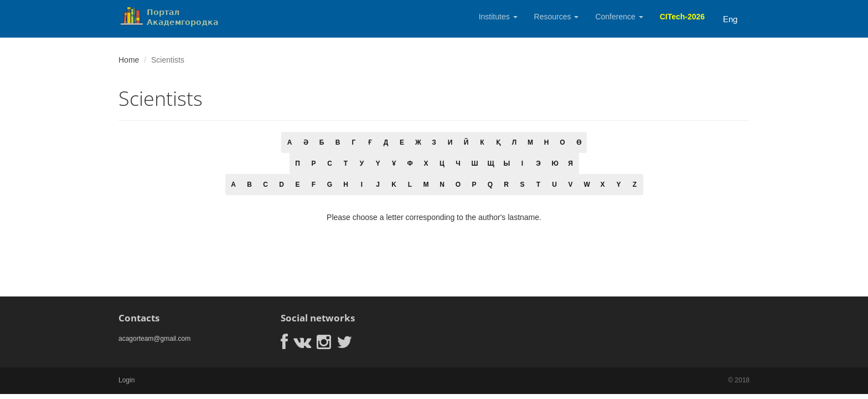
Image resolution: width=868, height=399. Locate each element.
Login (126, 380)
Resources (557, 17)
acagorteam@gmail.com (154, 339)
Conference (619, 17)
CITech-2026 (682, 17)
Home (129, 60)
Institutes (498, 17)
